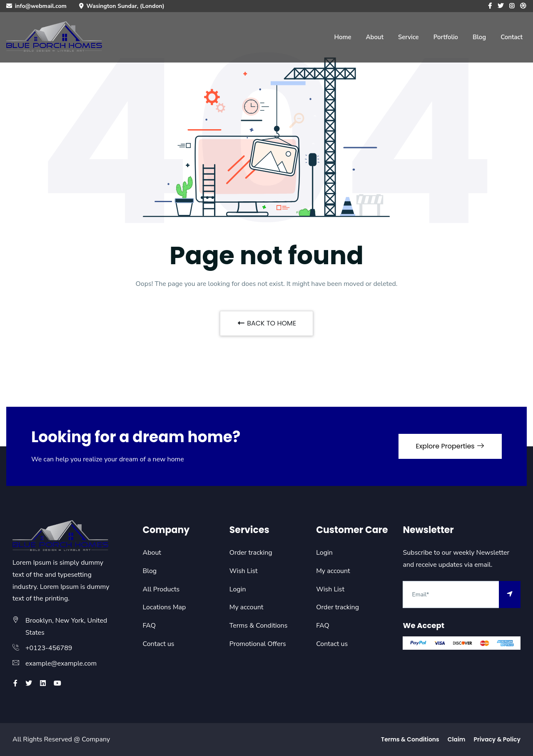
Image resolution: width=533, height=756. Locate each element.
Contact (512, 37)
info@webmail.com (41, 6)
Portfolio (446, 37)
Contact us (159, 644)
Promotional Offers (258, 644)
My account (247, 607)
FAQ (149, 626)
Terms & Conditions (259, 626)
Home (342, 37)
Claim (457, 739)
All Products (161, 589)
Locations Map (164, 607)
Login (238, 589)
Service (408, 37)
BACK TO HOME (266, 323)
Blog (479, 37)
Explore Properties (450, 446)
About (374, 37)
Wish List (244, 571)
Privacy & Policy (497, 739)
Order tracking (251, 553)
